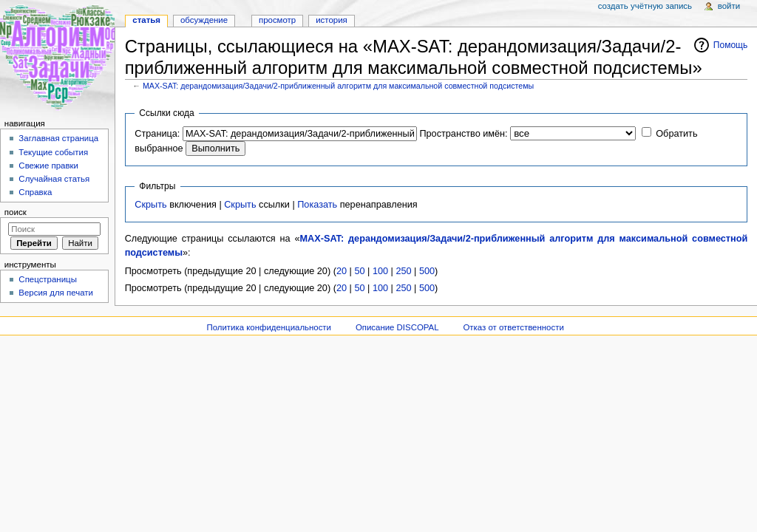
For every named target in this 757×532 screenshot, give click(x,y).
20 (342, 271)
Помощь (731, 45)
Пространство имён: (463, 134)
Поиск (16, 212)
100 (380, 271)
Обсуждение (204, 20)
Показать (317, 205)
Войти (729, 6)
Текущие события (53, 152)
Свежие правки (48, 166)
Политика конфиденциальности (269, 327)
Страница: (157, 134)
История (332, 20)
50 (359, 271)
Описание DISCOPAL (397, 327)
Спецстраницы (48, 279)
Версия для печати (56, 293)
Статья (146, 20)
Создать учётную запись (645, 6)
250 (403, 271)
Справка (35, 192)
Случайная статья (54, 179)
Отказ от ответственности (513, 327)
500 (427, 271)
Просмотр (277, 20)
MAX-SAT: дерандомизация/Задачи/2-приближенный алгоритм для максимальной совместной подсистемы (338, 86)
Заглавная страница (58, 138)
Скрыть (150, 205)
